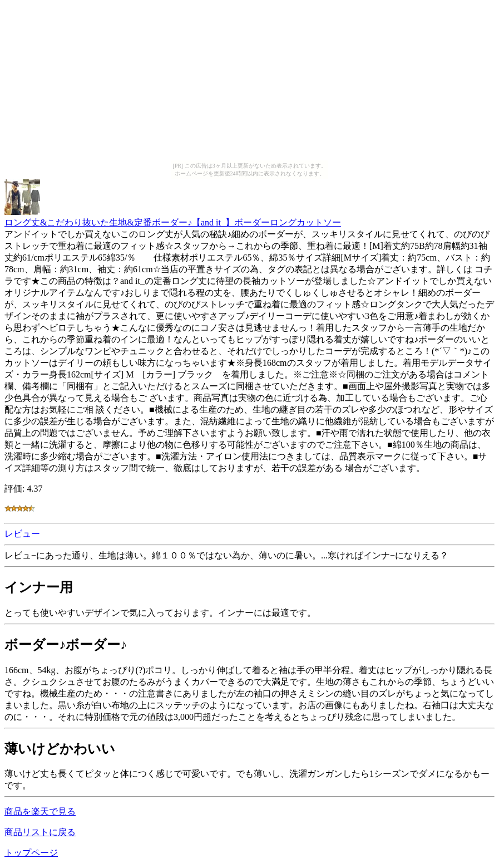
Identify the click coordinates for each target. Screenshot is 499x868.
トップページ (31, 853)
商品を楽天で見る (40, 811)
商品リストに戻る (40, 832)
